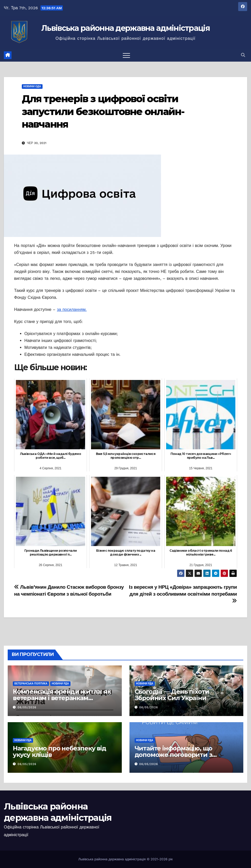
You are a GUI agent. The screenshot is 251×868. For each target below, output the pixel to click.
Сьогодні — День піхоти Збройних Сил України (172, 695)
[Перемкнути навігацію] (126, 55)
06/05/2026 (27, 707)
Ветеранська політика (31, 684)
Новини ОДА (32, 86)
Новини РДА (60, 684)
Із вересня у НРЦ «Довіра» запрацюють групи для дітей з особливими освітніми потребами (183, 594)
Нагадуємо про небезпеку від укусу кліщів (59, 751)
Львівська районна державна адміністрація (125, 28)
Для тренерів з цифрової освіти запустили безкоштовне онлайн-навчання (103, 111)
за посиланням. (72, 309)
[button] (243, 55)
